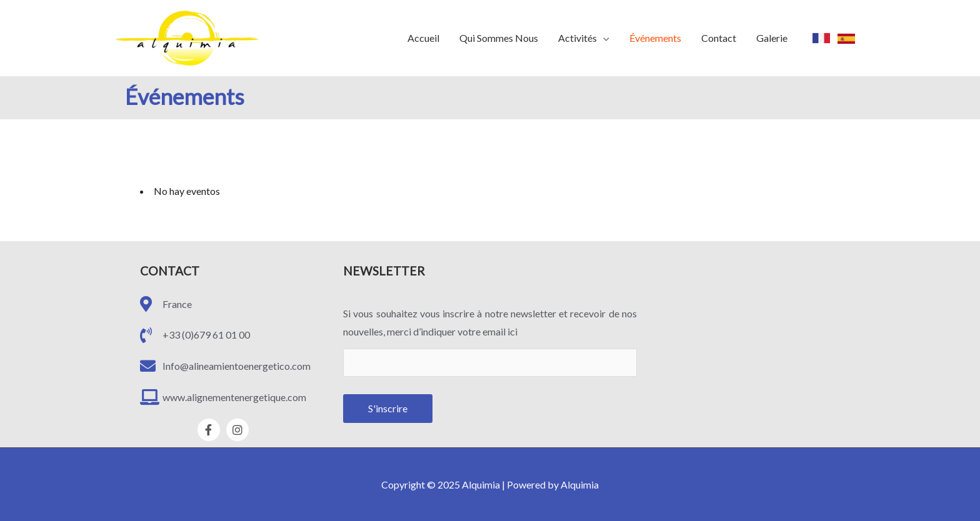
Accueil (423, 38)
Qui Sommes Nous (499, 38)
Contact (719, 38)
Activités (577, 38)
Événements (655, 38)
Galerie (772, 38)
